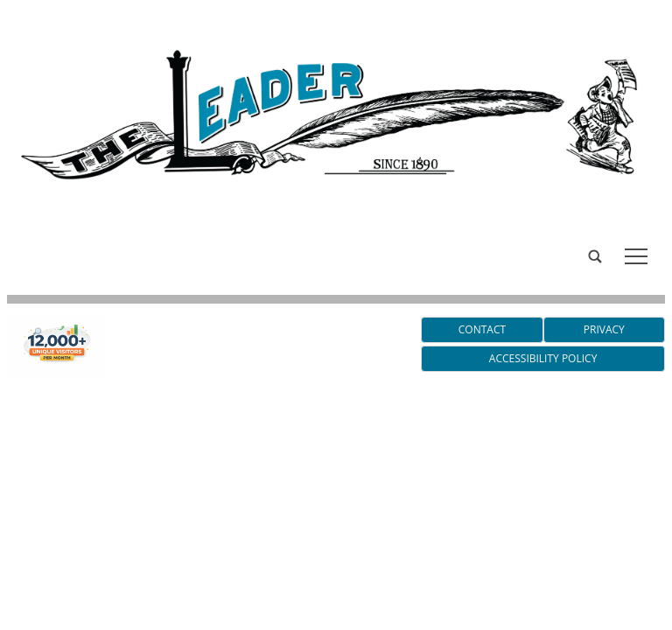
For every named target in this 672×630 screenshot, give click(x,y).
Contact (482, 329)
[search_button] (14, 243)
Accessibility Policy (543, 358)
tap (636, 256)
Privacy (604, 329)
